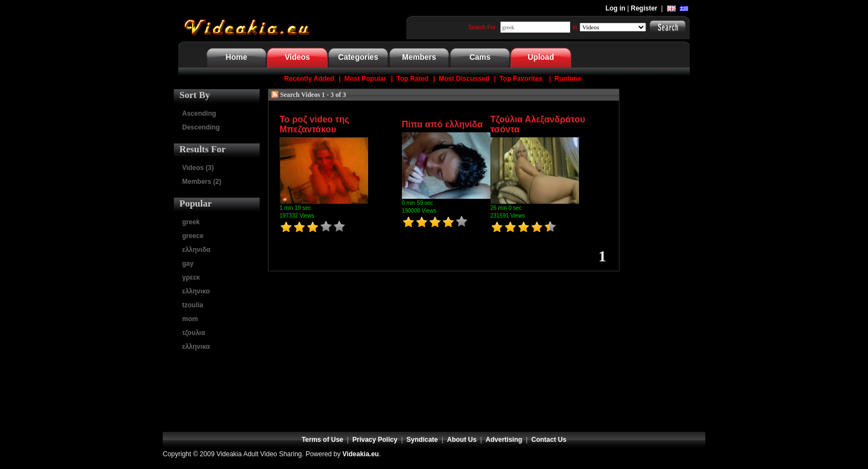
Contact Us (549, 440)
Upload (541, 57)
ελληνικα (196, 347)
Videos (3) (198, 168)
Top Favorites (521, 79)
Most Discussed (464, 79)
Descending (201, 127)
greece (193, 236)
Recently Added (309, 79)
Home (237, 57)
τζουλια (194, 333)
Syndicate (422, 440)
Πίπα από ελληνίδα (442, 124)
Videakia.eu (361, 454)
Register (644, 8)
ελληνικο (196, 291)
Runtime (568, 79)
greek (191, 222)
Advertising (504, 440)
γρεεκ (191, 277)
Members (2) (202, 182)
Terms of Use (322, 440)
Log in (616, 8)
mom (190, 319)
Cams (480, 57)
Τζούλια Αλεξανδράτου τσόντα (538, 124)
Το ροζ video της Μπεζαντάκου (314, 124)
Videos (297, 57)
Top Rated (412, 79)
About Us (462, 440)
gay (188, 264)
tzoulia (193, 305)
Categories (358, 57)
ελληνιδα (196, 250)
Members (419, 57)
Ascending (199, 114)
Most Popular (365, 79)
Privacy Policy (375, 440)
